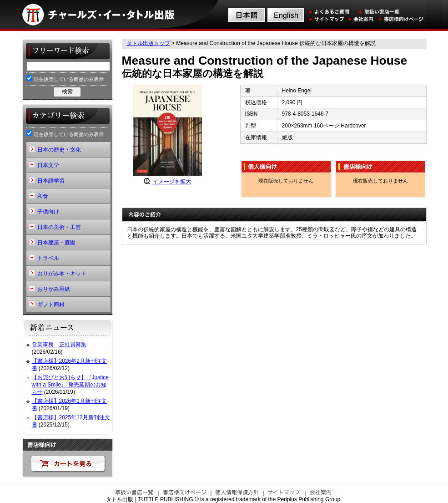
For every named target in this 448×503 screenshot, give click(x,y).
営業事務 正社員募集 (59, 345)
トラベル (48, 258)
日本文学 (48, 165)
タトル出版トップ (148, 43)
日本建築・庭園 (56, 243)
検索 (67, 91)
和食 (43, 196)
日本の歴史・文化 (59, 150)
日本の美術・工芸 (59, 227)
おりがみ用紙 (54, 289)
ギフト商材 (51, 305)
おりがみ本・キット (62, 274)
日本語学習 (51, 181)
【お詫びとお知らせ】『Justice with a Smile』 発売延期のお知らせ (70, 384)
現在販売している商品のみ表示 (65, 79)
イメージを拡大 (172, 182)
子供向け (48, 212)
